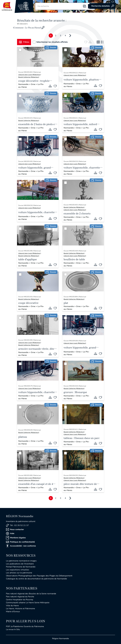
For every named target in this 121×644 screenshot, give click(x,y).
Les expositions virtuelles (18, 570)
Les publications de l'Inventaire (20, 564)
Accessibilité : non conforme (21, 546)
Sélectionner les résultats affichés (50, 42)
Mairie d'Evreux (13, 612)
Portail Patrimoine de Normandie (21, 567)
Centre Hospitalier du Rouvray (20, 600)
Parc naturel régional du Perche (20, 597)
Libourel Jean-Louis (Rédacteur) (30, 75)
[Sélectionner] (20, 50)
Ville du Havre (12, 606)
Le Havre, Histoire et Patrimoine (20, 609)
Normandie (24, 84)
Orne (33, 84)
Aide (10, 533)
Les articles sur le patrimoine (19, 573)
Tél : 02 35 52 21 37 (17, 525)
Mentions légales (16, 538)
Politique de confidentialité (20, 542)
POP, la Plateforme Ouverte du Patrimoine (25, 626)
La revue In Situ (13, 629)
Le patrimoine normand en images (21, 561)
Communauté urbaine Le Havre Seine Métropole (28, 603)
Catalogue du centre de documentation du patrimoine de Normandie (36, 579)
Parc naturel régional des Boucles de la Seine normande (31, 594)
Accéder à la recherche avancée (102, 6)
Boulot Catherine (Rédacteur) (29, 77)
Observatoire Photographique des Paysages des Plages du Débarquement (39, 576)
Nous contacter (15, 529)
